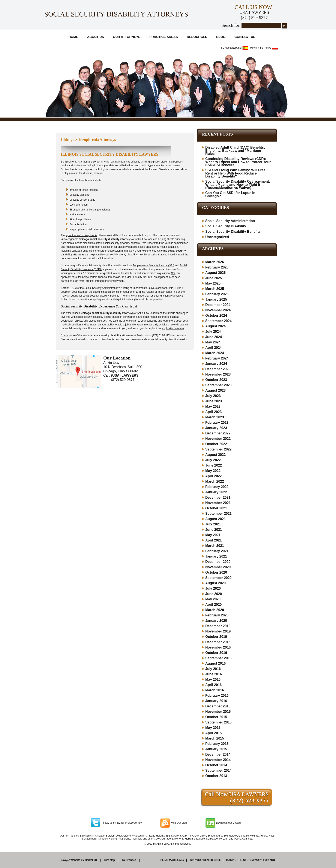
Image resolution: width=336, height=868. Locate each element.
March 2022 (215, 481)
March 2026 (215, 262)
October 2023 (216, 380)
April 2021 (213, 540)
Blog (221, 37)
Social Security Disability (226, 226)
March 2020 (215, 610)
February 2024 (217, 358)
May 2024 (213, 342)
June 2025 (214, 278)
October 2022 (216, 444)
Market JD (91, 860)
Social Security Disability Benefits (233, 232)
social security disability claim (127, 255)
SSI (173, 273)
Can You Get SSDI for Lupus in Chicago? (230, 194)
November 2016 (218, 647)
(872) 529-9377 (254, 18)
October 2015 (216, 717)
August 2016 (215, 663)
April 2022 (213, 476)
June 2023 (214, 401)
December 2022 (218, 433)
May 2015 (213, 728)
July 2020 (213, 588)
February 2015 (217, 744)
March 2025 (215, 289)
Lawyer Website (70, 860)
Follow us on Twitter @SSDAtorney (122, 823)
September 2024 (218, 321)
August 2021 (215, 519)
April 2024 (213, 348)
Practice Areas (164, 37)
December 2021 (218, 497)
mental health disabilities (81, 243)
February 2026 (217, 267)
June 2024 (214, 337)
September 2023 (218, 385)
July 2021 (213, 524)
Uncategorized (217, 237)
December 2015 (218, 706)
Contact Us (245, 37)
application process (173, 328)
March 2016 (215, 690)
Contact (65, 336)
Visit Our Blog (179, 823)
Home (73, 37)
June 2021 (214, 530)
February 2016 (217, 696)
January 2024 (216, 364)
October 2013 (216, 776)
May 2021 (213, 535)
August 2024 (215, 326)
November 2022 (218, 439)
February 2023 (217, 423)
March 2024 (215, 353)
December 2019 (218, 626)
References (129, 860)
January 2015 (216, 749)
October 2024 (216, 315)
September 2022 (218, 449)
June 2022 (214, 465)
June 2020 (214, 594)
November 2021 (218, 503)
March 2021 (215, 546)
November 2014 (218, 760)
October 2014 (216, 765)
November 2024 (218, 310)
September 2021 (218, 514)
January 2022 (216, 492)
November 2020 (218, 567)
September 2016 (218, 658)
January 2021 (216, 556)
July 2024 (213, 332)
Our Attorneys (127, 37)
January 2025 (216, 299)
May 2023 (213, 406)
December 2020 (218, 562)
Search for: (231, 25)
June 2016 (214, 674)
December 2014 (218, 754)
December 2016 (218, 642)
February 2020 (217, 615)
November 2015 (218, 712)
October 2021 (216, 508)
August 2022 (215, 455)
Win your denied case (205, 860)
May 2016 (213, 679)
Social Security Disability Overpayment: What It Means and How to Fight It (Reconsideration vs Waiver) (238, 185)
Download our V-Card (229, 823)
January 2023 (216, 428)
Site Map (110, 860)
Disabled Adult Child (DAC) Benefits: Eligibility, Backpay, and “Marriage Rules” (235, 151)
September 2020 (218, 578)
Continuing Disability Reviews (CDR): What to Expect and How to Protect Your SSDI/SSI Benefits (238, 162)
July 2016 (213, 669)
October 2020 (216, 572)
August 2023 (215, 390)
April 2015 (213, 733)
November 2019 (218, 631)
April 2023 (213, 412)
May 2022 (213, 471)
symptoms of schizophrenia (82, 235)
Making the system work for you (250, 860)
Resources (197, 37)
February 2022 (217, 487)
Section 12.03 (69, 288)
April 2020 (213, 605)
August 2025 (215, 273)
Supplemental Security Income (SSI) (153, 265)
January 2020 (216, 621)
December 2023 (218, 369)
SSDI (150, 277)
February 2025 (217, 294)
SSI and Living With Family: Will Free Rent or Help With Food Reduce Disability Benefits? (235, 173)
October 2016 (216, 653)
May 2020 (213, 599)
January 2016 (216, 701)
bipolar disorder (98, 251)
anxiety (130, 251)
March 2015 (215, 738)
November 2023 (218, 374)
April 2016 (213, 685)
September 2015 (218, 722)
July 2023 (213, 396)
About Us (96, 37)
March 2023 (215, 417)
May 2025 (213, 283)
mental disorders (159, 317)
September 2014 (218, 770)
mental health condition (165, 247)
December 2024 (218, 305)
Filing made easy (172, 860)
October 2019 (216, 637)
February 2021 (217, 551)
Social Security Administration (230, 221)
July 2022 (213, 460)
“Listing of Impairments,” (135, 288)
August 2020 (215, 583)
